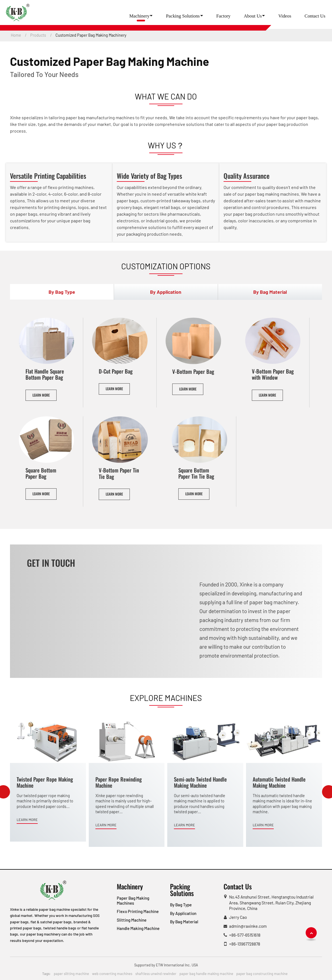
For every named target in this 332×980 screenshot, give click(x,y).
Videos (285, 16)
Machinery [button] (139, 16)
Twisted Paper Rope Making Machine (45, 782)
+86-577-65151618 (245, 935)
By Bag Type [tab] (62, 292)
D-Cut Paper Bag (116, 371)
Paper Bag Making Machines (133, 901)
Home (16, 35)
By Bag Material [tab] (270, 292)
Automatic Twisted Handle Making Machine (279, 782)
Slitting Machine (132, 920)
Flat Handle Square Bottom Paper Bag (45, 374)
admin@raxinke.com (248, 926)
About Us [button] (253, 16)
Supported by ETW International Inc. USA (166, 965)
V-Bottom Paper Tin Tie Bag (119, 473)
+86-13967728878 (245, 944)
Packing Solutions (182, 890)
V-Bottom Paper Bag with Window (273, 374)
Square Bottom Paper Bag (41, 473)
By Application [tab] (166, 292)
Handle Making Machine (138, 928)
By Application (183, 913)
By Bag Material (184, 922)
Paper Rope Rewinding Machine (119, 782)
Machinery (130, 886)
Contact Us (315, 16)
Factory (223, 16)
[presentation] (3, 792)
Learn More (41, 395)
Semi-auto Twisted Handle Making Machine (200, 782)
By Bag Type (181, 905)
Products (38, 35)
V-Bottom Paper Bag (193, 371)
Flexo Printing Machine (138, 911)
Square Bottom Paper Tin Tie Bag (196, 473)
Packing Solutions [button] (183, 16)
